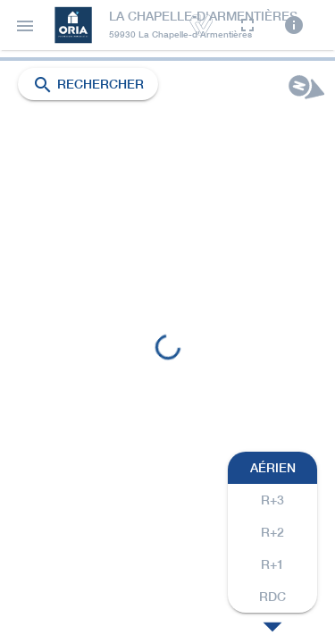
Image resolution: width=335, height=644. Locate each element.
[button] (25, 25)
